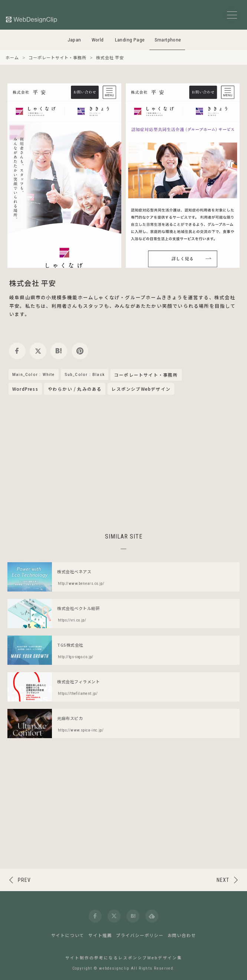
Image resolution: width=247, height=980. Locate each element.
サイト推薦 (100, 935)
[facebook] (17, 351)
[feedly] (152, 916)
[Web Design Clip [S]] (32, 19)
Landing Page (130, 40)
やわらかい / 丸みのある (75, 389)
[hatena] (59, 351)
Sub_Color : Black (85, 374)
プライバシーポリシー (140, 935)
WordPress (25, 389)
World (98, 40)
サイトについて (68, 935)
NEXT (223, 880)
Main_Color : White (34, 374)
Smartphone (168, 40)
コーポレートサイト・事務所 (146, 375)
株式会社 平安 (33, 283)
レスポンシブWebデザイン (141, 389)
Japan (74, 40)
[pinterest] (80, 351)
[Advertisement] (124, 463)
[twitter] (38, 351)
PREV (24, 880)
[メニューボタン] (232, 15)
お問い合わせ (182, 935)
